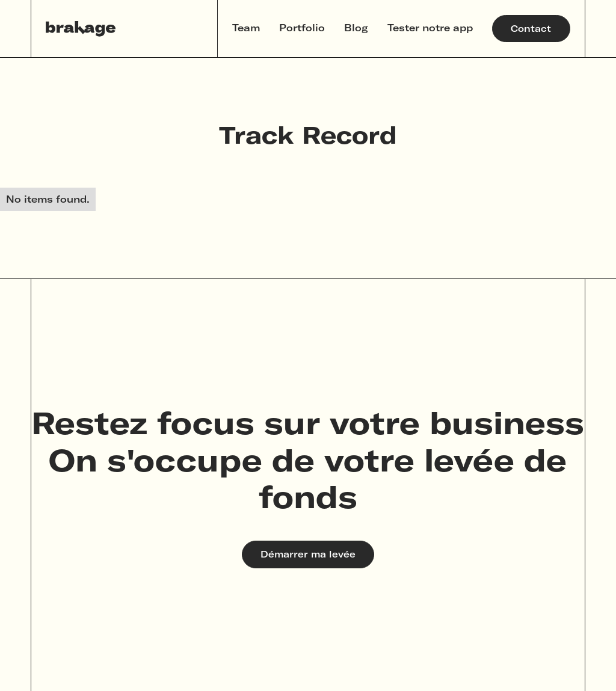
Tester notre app (430, 28)
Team (246, 28)
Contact (531, 29)
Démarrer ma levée (308, 554)
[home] (81, 29)
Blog (356, 28)
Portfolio (302, 28)
